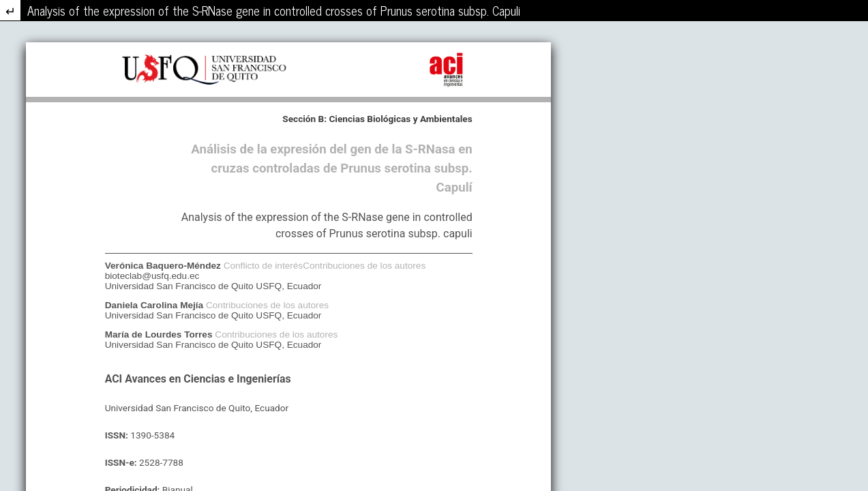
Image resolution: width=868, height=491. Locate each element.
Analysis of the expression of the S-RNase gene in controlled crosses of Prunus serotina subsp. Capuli (274, 10)
